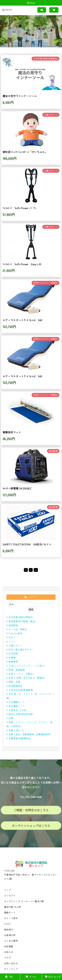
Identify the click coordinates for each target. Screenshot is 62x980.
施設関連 (12, 625)
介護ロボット (14, 645)
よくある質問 (11, 941)
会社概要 (9, 946)
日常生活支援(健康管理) (20, 690)
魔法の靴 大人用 (12, 907)
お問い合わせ (11, 963)
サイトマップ (11, 969)
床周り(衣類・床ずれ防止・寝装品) (26, 678)
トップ (7, 890)
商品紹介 (9, 929)
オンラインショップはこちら (31, 826)
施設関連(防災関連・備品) (21, 621)
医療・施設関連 (16, 670)
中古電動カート (16, 702)
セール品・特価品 (17, 629)
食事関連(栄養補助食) (20, 738)
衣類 (10, 718)
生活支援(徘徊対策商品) (20, 617)
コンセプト (10, 895)
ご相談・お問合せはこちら (31, 810)
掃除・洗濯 (13, 682)
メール (31, 977)
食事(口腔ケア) (15, 730)
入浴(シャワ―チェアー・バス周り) (26, 666)
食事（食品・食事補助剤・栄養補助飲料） (29, 734)
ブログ (7, 958)
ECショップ (53, 977)
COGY (7, 924)
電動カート (10, 912)
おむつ (11, 637)
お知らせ (9, 952)
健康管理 (12, 662)
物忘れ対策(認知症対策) (20, 714)
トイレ (11, 641)
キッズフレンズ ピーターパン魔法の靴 (24, 901)
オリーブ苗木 (11, 918)
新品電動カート (16, 706)
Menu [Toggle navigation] (31, 3)
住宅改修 (12, 653)
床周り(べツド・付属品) (20, 674)
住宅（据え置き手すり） (20, 649)
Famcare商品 (14, 633)
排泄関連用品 (14, 686)
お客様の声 (10, 935)
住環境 (11, 658)
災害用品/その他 (16, 710)
